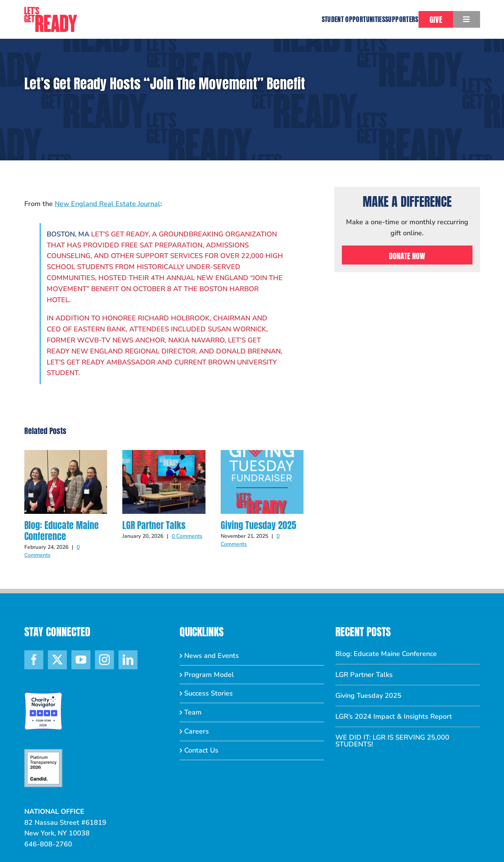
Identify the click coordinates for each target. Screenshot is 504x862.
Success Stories (209, 693)
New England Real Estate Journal (107, 204)
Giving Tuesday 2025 (258, 525)
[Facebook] (34, 660)
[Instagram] (104, 660)
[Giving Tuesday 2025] (262, 455)
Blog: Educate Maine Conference (62, 531)
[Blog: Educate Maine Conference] (66, 455)
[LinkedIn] (128, 660)
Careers (197, 731)
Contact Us (201, 750)
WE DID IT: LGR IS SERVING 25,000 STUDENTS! (392, 741)
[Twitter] (57, 660)
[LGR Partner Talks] (164, 455)
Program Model (209, 675)
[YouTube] (81, 660)
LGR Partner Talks (154, 525)
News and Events (212, 656)
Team (193, 712)
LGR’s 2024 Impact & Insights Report (394, 716)
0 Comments (187, 536)
